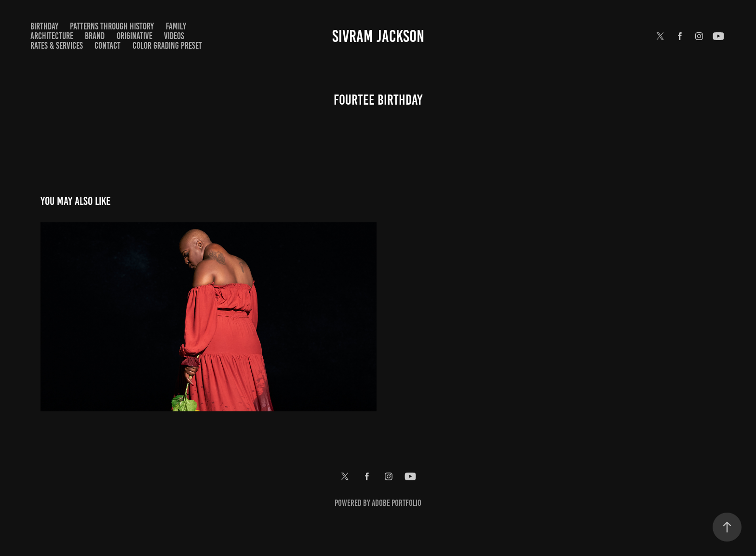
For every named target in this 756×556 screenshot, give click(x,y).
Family (176, 26)
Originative (135, 36)
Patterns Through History (112, 26)
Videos (174, 36)
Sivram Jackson (378, 36)
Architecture (52, 36)
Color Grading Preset (167, 46)
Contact (108, 46)
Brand (95, 36)
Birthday (44, 26)
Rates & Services (57, 46)
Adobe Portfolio (397, 503)
